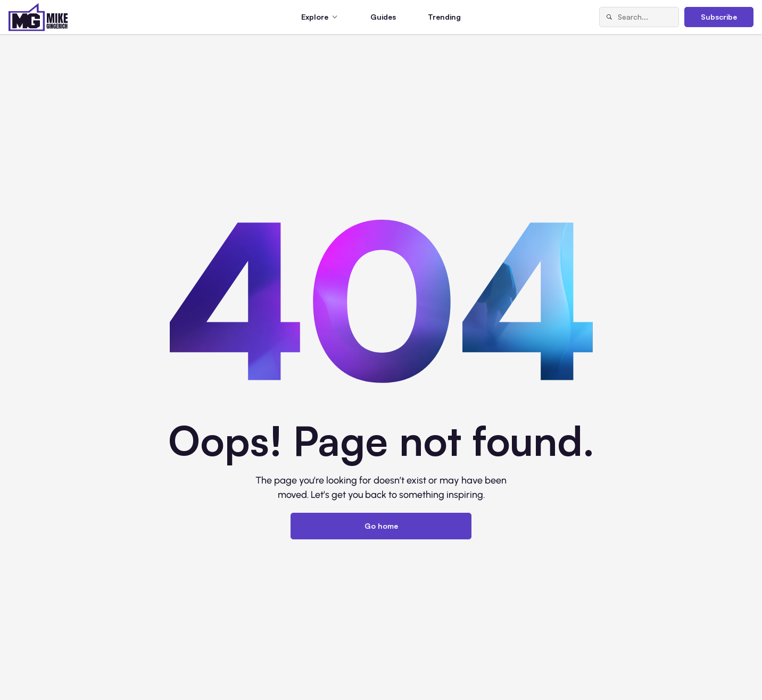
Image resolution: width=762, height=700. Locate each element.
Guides (383, 17)
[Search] (609, 17)
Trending (444, 17)
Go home (381, 526)
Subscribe (719, 17)
